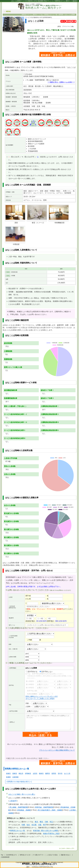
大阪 (40, 825)
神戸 (45, 825)
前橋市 (8, 773)
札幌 (23, 825)
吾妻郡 (8, 777)
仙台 (28, 825)
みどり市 (67, 773)
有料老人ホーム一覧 (17, 831)
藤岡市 (48, 773)
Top (2, 855)
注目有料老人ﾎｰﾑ (11, 855)
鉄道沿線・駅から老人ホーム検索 (45, 831)
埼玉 (51, 822)
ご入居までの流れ (52, 855)
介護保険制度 (5, 857)
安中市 (60, 773)
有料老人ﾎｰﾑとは (25, 855)
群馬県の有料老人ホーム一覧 (17, 769)
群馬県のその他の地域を (16, 782)
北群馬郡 (15, 777)
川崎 (46, 822)
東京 (36, 822)
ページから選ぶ (22, 794)
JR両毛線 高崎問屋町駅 (44, 807)
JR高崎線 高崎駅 (24, 810)
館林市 (41, 773)
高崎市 (15, 773)
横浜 (41, 822)
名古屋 (34, 825)
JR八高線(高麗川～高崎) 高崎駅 (50, 810)
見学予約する (32, 672)
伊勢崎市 (28, 773)
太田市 (35, 773)
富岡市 (54, 773)
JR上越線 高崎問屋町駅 (19, 807)
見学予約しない (46, 672)
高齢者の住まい (66, 855)
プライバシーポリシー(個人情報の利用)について (57, 750)
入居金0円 (13, 801)
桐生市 (21, 773)
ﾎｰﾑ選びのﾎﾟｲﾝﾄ (38, 855)
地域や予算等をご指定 (51, 834)
